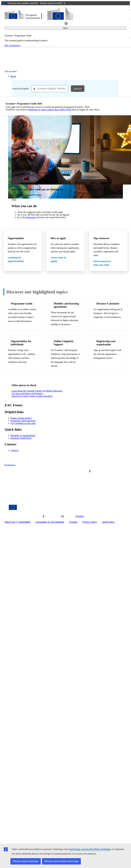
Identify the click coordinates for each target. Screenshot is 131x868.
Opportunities (16, 238)
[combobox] (50, 89)
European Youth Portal (21, 438)
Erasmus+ (10, 465)
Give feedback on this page (23, 423)
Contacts (14, 450)
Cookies (73, 522)
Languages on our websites (50, 522)
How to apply (58, 238)
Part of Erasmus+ (13, 45)
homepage (31, 217)
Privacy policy (90, 522)
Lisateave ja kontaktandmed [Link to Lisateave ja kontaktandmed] (61, 471)
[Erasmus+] (39, 19)
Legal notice (108, 522)
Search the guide (20, 89)
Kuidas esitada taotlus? (21, 418)
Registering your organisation (106, 343)
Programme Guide (22, 304)
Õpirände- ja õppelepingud (23, 435)
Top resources (101, 238)
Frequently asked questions (23, 421)
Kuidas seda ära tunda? (53, 3)
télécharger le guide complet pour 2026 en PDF (50, 110)
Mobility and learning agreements (66, 305)
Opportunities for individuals (21, 343)
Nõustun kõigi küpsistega (26, 861)
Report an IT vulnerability (18, 522)
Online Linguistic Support (64, 343)
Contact (80, 516)
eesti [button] (66, 23)
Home (13, 76)
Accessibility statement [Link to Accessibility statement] (17, 487)
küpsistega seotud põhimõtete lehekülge (90, 849)
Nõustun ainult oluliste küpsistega (61, 861)
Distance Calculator (108, 304)
